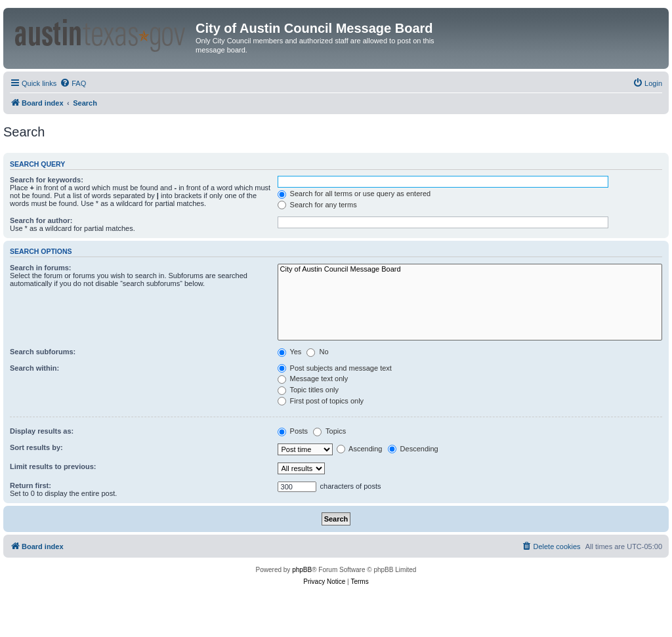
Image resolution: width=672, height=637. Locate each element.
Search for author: (41, 220)
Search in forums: (41, 268)
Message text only (313, 379)
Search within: (34, 368)
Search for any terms (317, 205)
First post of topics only (321, 401)
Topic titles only (308, 390)
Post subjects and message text (335, 368)
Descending (413, 449)
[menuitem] (73, 83)
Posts (293, 431)
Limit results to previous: (53, 466)
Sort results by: (36, 447)
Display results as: (42, 431)
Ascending (360, 449)
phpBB (302, 570)
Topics (329, 431)
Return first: (31, 485)
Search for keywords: (47, 180)
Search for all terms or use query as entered (354, 194)
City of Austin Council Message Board (470, 270)
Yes (290, 352)
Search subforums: (43, 352)
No (317, 352)
